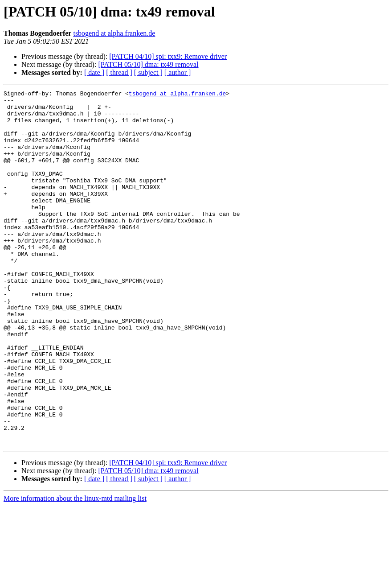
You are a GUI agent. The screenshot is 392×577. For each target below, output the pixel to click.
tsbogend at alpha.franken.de (114, 33)
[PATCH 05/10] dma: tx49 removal (148, 64)
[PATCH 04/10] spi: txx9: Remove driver (168, 56)
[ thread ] (119, 72)
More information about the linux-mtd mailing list (75, 569)
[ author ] (178, 72)
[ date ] (94, 72)
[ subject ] (148, 72)
